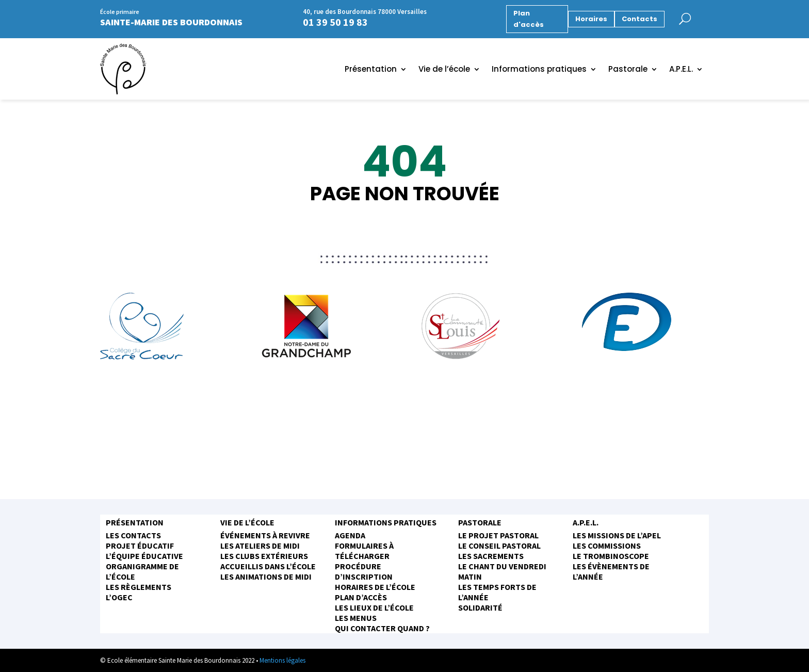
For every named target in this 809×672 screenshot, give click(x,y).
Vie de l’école (444, 70)
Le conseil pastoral (499, 546)
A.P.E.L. (681, 70)
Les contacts (133, 535)
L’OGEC (119, 597)
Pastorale (628, 70)
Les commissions (607, 546)
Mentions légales (282, 660)
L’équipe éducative (144, 556)
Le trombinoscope (611, 556)
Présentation (371, 70)
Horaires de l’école (375, 587)
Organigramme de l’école (142, 571)
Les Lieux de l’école (374, 607)
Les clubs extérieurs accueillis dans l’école (268, 561)
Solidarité (480, 607)
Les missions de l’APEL (617, 535)
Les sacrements (491, 556)
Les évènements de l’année (611, 571)
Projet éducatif (140, 546)
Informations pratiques (539, 70)
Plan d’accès (361, 597)
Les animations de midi (266, 577)
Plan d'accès (529, 19)
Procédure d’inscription (364, 571)
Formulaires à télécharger (364, 551)
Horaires (591, 19)
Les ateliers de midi (260, 546)
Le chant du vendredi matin (502, 571)
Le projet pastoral (498, 535)
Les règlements (139, 587)
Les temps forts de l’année (497, 592)
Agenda (350, 535)
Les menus (356, 618)
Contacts (640, 19)
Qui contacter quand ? (382, 628)
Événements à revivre (265, 535)
